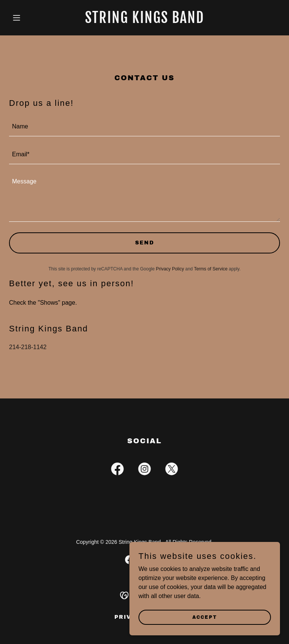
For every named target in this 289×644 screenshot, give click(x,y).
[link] (145, 21)
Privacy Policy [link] (170, 269)
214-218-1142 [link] (28, 347)
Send (145, 243)
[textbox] (144, 127)
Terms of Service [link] (211, 269)
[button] (29, 18)
